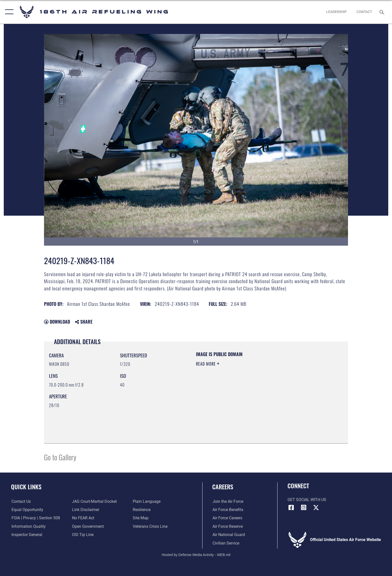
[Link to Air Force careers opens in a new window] (227, 518)
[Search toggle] (383, 12)
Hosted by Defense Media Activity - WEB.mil (196, 555)
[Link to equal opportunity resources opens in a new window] (27, 510)
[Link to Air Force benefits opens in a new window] (228, 510)
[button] (8, 12)
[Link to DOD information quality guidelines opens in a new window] (28, 526)
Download (57, 322)
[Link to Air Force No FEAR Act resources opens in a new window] (83, 518)
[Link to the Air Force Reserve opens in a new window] (227, 526)
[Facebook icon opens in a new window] (291, 508)
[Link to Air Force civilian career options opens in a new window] (226, 543)
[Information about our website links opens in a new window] (86, 510)
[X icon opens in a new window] (316, 508)
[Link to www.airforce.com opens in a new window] (228, 501)
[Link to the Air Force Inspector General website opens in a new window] (26, 535)
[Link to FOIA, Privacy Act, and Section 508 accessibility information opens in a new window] (35, 518)
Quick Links (26, 487)
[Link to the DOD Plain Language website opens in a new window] (147, 501)
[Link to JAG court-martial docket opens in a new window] (94, 501)
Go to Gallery (60, 457)
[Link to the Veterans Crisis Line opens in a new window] (150, 526)
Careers (223, 487)
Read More (206, 364)
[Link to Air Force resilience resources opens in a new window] (142, 510)
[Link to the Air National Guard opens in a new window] (228, 535)
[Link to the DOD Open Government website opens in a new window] (88, 526)
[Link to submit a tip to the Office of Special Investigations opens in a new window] (83, 535)
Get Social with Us (307, 500)
